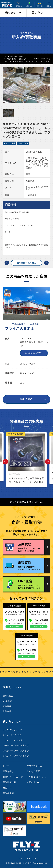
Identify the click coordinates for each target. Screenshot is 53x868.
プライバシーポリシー (27, 858)
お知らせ (7, 788)
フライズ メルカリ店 (13, 740)
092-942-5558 (14, 612)
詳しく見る (26, 399)
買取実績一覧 (9, 782)
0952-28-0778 (26, 642)
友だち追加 (14, 627)
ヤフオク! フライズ (12, 735)
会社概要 (37, 777)
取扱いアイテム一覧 (13, 777)
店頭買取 (7, 706)
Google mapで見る (34, 353)
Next (48, 462)
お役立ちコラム (34, 766)
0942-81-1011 (39, 612)
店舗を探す (8, 771)
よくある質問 (33, 771)
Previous (5, 462)
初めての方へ (9, 696)
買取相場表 (8, 793)
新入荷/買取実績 (17, 56)
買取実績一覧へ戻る (26, 263)
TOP (4, 56)
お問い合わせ (33, 782)
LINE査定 (7, 701)
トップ (6, 766)
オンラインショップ (12, 730)
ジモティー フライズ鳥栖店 (16, 751)
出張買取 (7, 711)
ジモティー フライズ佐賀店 (16, 756)
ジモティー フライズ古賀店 (16, 745)
